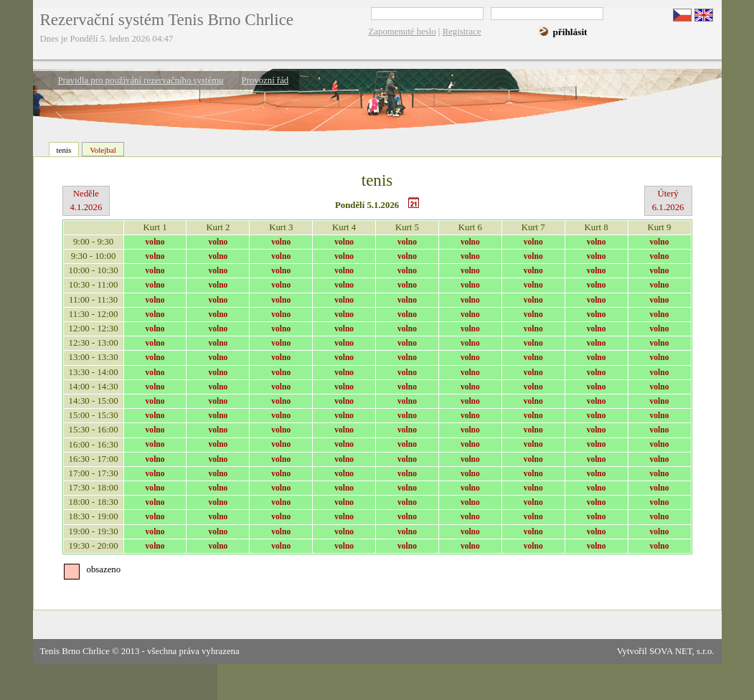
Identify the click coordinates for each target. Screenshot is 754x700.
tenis (64, 150)
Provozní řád (265, 80)
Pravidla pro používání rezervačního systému (141, 80)
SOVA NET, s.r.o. (682, 651)
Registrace (462, 32)
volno (155, 242)
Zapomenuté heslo (402, 32)
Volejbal (103, 150)
